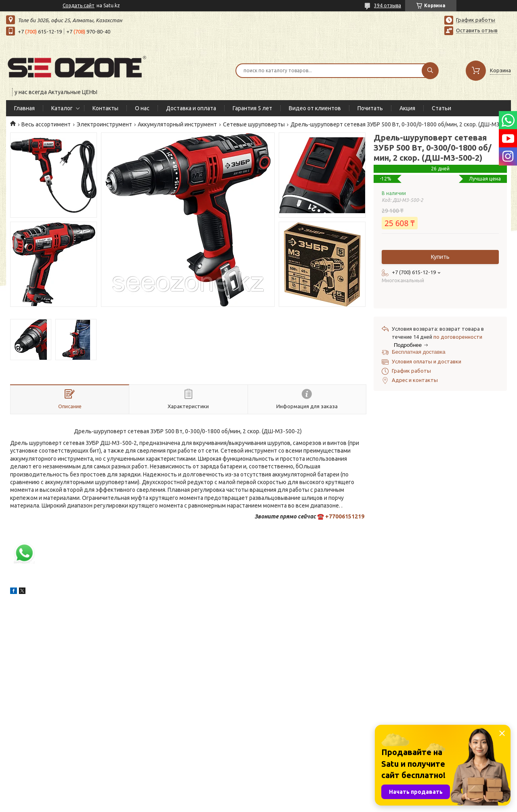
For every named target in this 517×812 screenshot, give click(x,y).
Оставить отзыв (477, 30)
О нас (142, 108)
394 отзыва (388, 5)
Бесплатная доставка (419, 352)
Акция (407, 108)
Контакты (105, 108)
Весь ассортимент (46, 124)
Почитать (370, 108)
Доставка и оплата (191, 108)
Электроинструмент (104, 124)
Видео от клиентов (315, 108)
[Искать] (430, 71)
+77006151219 (345, 516)
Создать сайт (79, 5)
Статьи (441, 108)
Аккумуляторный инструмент (177, 124)
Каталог (62, 108)
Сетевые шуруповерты (254, 124)
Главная (24, 108)
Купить (440, 257)
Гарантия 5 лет (252, 108)
